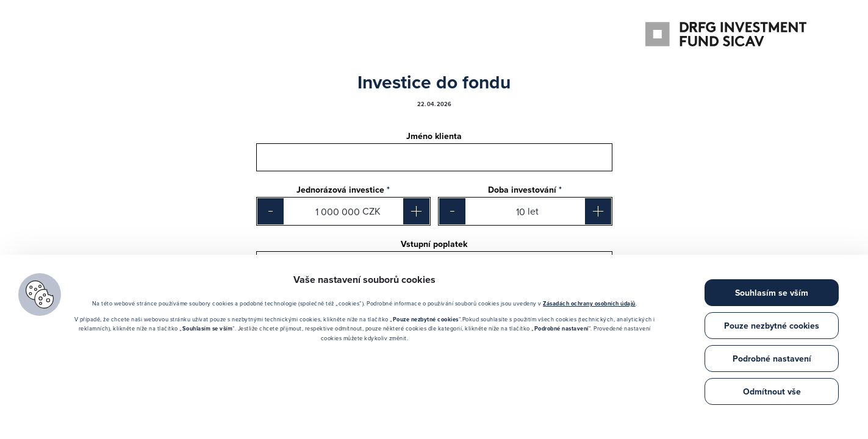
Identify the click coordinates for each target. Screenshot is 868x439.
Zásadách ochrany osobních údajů (589, 303)
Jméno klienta (434, 137)
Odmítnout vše (772, 391)
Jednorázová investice (343, 190)
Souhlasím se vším (772, 293)
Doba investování (525, 190)
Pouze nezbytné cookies (772, 326)
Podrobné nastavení (772, 359)
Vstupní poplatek (434, 244)
